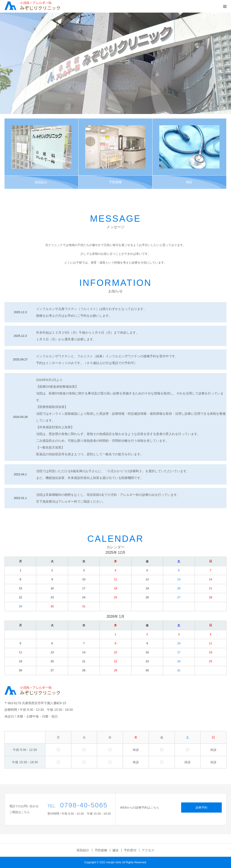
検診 (189, 182)
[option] (115, 63)
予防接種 (115, 182)
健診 (115, 850)
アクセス (148, 850)
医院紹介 (41, 182)
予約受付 (130, 850)
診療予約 (201, 808)
